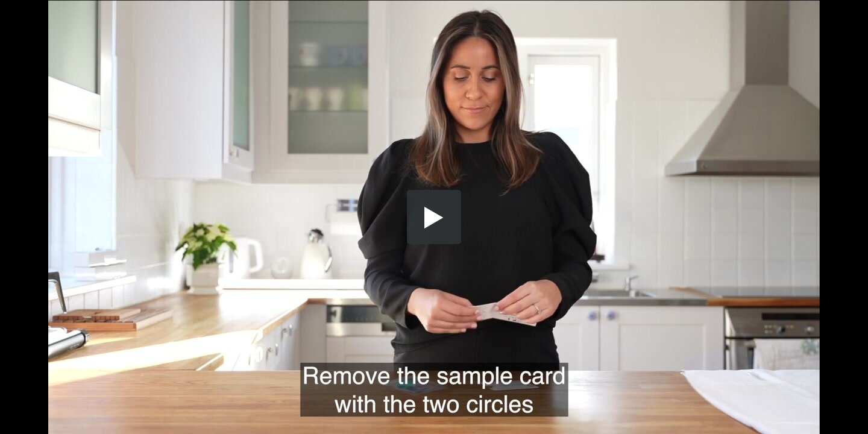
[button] (434, 217)
